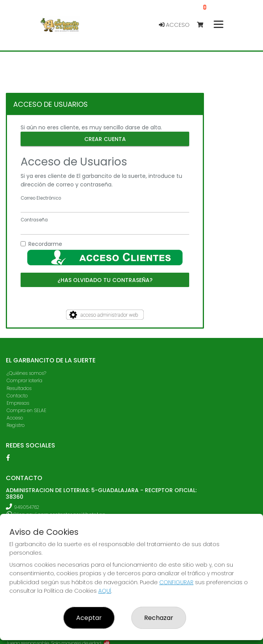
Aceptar (89, 618)
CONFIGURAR (176, 582)
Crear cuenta (105, 139)
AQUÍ (105, 591)
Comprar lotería (24, 380)
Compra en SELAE (26, 410)
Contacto (17, 396)
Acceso (174, 25)
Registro (16, 425)
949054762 (27, 507)
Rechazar (159, 618)
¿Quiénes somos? (26, 373)
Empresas (18, 403)
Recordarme (45, 244)
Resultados (19, 388)
